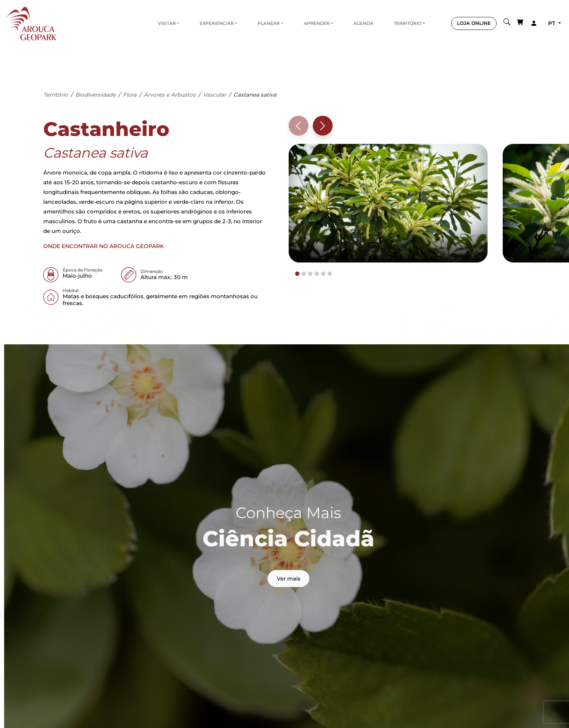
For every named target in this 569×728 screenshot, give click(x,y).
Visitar (167, 23)
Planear (269, 23)
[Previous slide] (299, 126)
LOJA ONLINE (474, 23)
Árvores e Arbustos (170, 95)
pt (552, 23)
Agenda (363, 23)
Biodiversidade (95, 95)
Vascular (215, 95)
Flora (130, 95)
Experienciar (217, 23)
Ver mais (289, 579)
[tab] (297, 274)
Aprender (317, 23)
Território (408, 23)
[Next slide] (323, 126)
